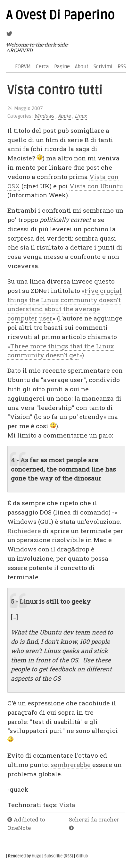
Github (82, 856)
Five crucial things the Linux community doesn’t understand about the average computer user (65, 304)
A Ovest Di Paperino (60, 15)
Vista (67, 805)
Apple (64, 116)
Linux (81, 116)
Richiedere (24, 531)
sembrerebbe (71, 765)
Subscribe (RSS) (59, 856)
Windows (44, 116)
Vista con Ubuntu (96, 186)
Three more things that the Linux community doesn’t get (61, 351)
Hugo (37, 856)
